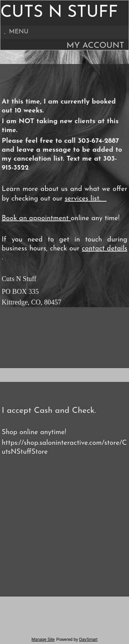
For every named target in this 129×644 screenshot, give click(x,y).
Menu (16, 32)
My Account (95, 46)
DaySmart (88, 640)
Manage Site (43, 640)
